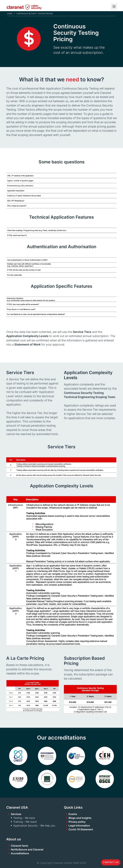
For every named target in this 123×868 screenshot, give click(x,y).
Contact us (111, 862)
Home (10, 14)
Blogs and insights (80, 818)
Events (73, 814)
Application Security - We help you (34, 826)
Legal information (79, 826)
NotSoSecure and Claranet (27, 849)
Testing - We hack (24, 818)
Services (16, 814)
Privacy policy (77, 822)
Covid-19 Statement (81, 829)
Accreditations (20, 853)
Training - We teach (25, 822)
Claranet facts (20, 846)
